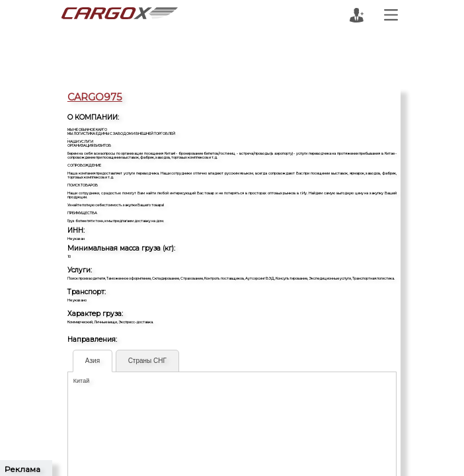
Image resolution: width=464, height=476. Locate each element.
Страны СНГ (147, 361)
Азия (93, 361)
